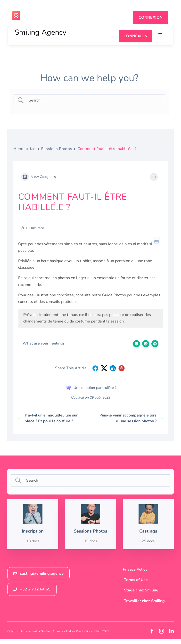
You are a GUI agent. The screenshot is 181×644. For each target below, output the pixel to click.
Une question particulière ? (91, 388)
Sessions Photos (57, 149)
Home (19, 149)
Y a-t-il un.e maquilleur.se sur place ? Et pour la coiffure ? (48, 418)
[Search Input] (94, 100)
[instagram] (162, 631)
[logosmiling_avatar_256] (16, 13)
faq (33, 149)
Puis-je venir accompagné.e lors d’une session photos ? (131, 418)
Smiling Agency (41, 32)
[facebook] (152, 631)
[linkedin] (171, 631)
